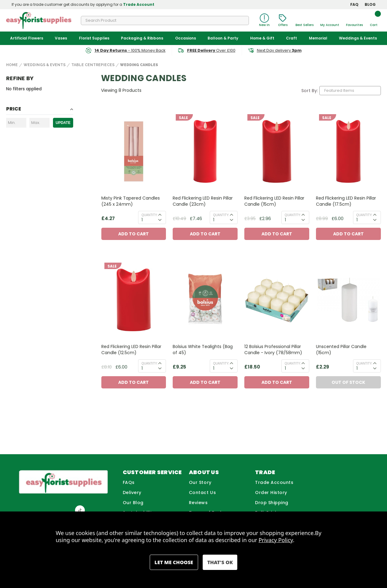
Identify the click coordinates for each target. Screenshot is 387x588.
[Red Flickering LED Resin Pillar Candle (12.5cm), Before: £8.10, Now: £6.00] (134, 300)
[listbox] (350, 91)
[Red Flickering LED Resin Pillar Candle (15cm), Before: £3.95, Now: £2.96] (277, 151)
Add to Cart (133, 234)
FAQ (354, 4)
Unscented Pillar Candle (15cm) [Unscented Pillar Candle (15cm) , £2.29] (341, 350)
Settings (174, 562)
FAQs (129, 482)
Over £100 (211, 50)
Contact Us (202, 492)
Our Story (200, 482)
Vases (61, 38)
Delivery (132, 492)
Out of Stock (348, 382)
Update (63, 123)
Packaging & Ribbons (142, 38)
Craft (291, 38)
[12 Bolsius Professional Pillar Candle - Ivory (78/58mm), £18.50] (277, 300)
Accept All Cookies (220, 562)
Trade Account (139, 4)
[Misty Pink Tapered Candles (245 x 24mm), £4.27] (134, 151)
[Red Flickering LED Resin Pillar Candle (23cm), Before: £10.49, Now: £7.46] (205, 151)
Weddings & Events (358, 38)
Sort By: (310, 91)
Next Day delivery (279, 50)
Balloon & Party (223, 38)
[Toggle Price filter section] (40, 110)
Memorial (318, 38)
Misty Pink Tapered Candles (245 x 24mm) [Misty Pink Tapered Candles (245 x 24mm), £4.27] (131, 201)
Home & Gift (262, 38)
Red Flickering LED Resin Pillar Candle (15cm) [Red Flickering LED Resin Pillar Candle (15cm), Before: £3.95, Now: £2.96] (274, 201)
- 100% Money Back (130, 50)
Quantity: (150, 215)
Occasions (186, 38)
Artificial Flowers (27, 38)
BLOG (370, 4)
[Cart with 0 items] (374, 20)
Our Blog (133, 503)
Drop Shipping (272, 503)
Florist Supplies (94, 38)
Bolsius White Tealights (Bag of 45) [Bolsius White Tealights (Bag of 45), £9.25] (203, 350)
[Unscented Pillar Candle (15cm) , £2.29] (348, 300)
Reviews (198, 503)
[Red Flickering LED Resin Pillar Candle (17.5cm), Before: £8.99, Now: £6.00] (348, 151)
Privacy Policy (276, 540)
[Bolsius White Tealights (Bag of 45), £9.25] (205, 300)
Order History (271, 492)
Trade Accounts (274, 482)
